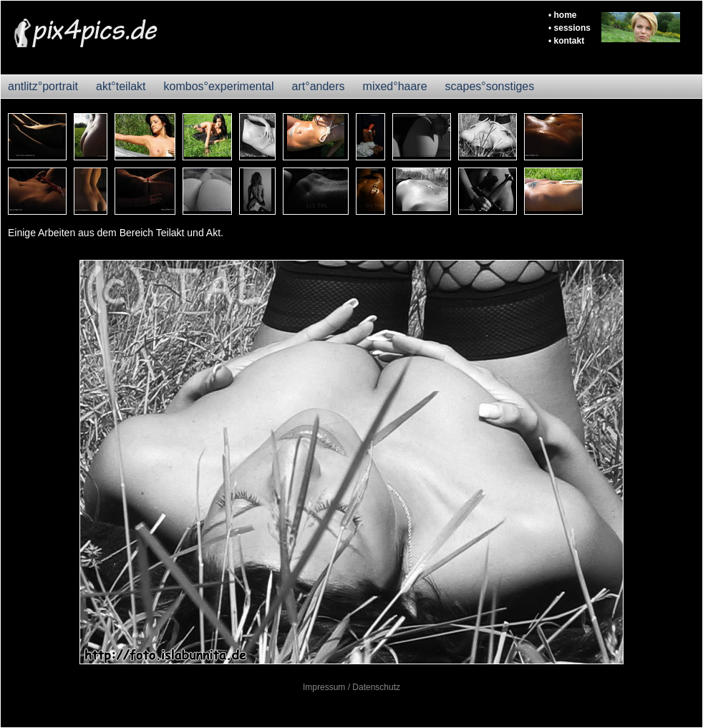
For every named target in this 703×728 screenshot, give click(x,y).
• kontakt (566, 41)
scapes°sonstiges (490, 86)
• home (563, 15)
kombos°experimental (219, 86)
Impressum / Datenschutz (351, 687)
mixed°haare (395, 86)
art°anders (319, 86)
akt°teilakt (121, 86)
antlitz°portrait (43, 86)
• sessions (569, 28)
